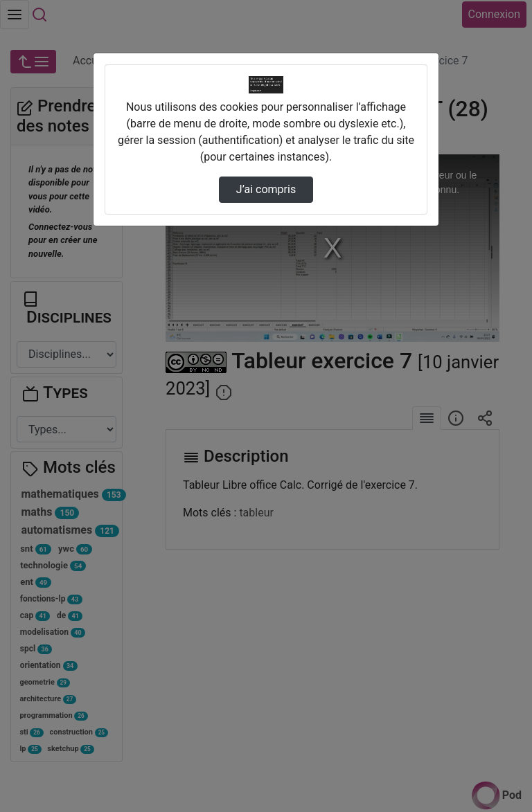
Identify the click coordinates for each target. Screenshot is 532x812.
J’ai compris (266, 189)
